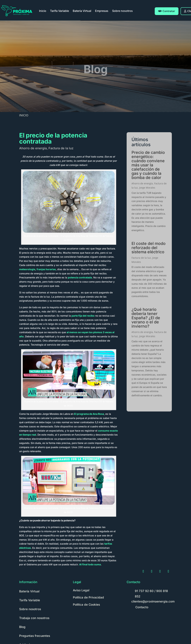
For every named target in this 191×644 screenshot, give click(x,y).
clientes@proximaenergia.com (153, 601)
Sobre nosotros (122, 11)
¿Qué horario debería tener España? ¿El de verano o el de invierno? (146, 318)
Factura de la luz (61, 148)
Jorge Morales (147, 188)
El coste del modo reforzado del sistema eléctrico (149, 248)
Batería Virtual (82, 11)
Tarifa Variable (59, 11)
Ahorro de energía (33, 148)
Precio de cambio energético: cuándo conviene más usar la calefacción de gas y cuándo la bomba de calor (148, 165)
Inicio (43, 11)
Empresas (102, 11)
